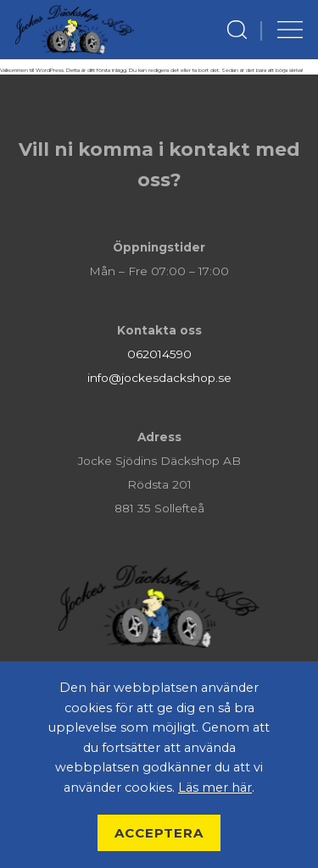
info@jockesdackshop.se (159, 378)
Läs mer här (215, 788)
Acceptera (159, 833)
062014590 (159, 354)
